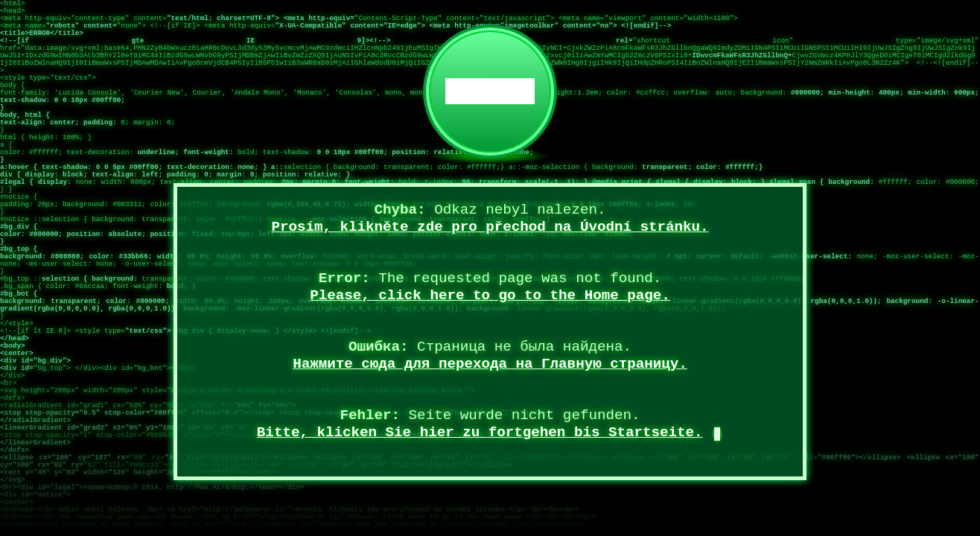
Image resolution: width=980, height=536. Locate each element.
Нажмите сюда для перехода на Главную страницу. (490, 364)
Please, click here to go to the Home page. (490, 296)
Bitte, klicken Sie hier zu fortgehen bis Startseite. (480, 433)
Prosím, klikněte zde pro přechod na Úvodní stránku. (490, 227)
